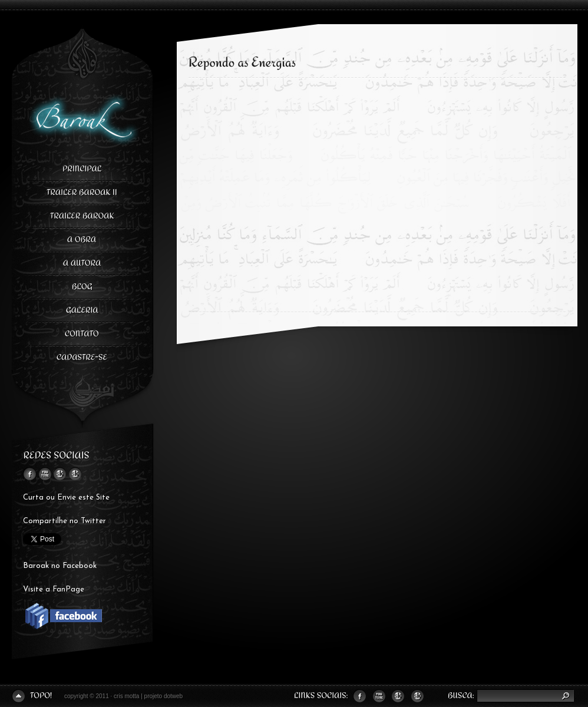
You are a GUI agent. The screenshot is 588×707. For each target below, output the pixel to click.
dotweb (173, 696)
